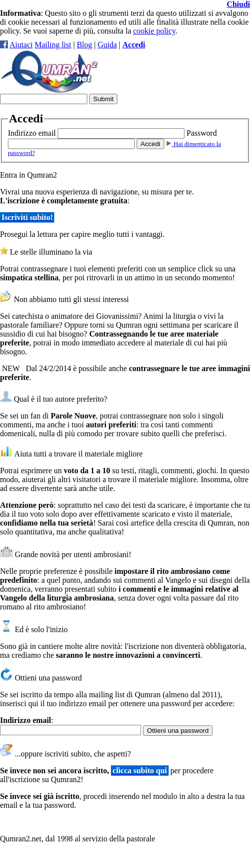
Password (201, 133)
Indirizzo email (32, 133)
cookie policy (154, 31)
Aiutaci (21, 45)
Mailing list (53, 45)
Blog (85, 45)
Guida (107, 45)
